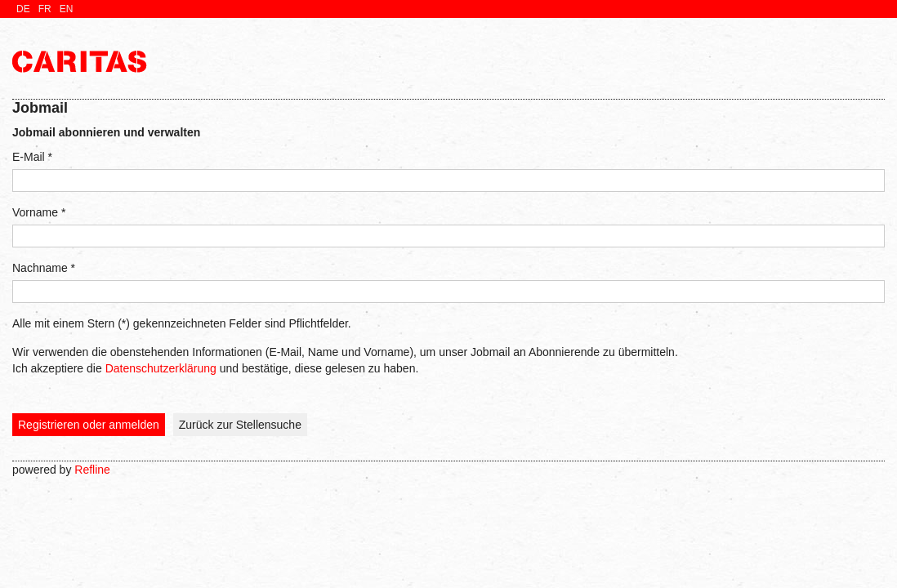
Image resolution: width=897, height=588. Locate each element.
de (23, 9)
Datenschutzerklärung (161, 368)
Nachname (44, 268)
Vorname (39, 212)
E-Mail (32, 157)
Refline (92, 470)
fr (45, 9)
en (67, 9)
